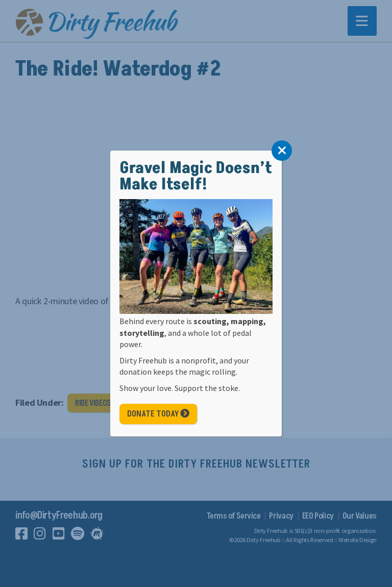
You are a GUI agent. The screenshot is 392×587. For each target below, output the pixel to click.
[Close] (282, 151)
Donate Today (158, 414)
